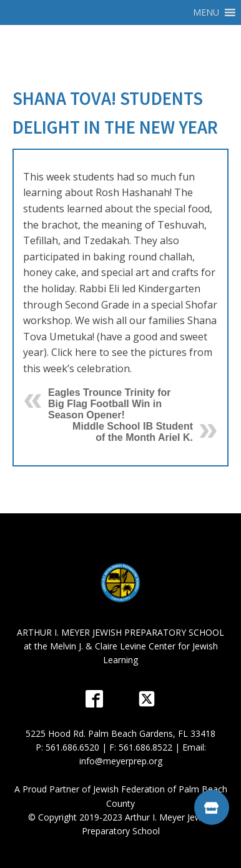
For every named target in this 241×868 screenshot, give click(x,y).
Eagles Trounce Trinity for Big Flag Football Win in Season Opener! (110, 404)
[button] (206, 12)
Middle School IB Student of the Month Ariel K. (133, 432)
